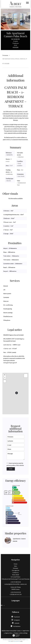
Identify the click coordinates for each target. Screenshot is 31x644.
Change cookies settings (21, 633)
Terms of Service (16, 641)
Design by (16, 635)
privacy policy (11, 465)
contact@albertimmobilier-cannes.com (16, 584)
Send (11, 469)
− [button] (5, 378)
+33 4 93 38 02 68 (16, 582)
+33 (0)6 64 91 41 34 (15, 594)
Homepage (5, 55)
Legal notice (26, 631)
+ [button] (5, 375)
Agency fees (9, 633)
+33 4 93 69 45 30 (16, 592)
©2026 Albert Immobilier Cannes (11, 631)
